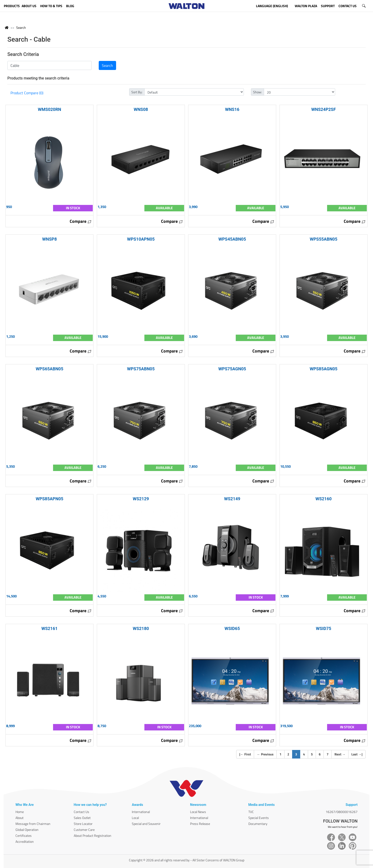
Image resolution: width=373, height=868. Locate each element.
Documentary (258, 824)
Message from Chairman (33, 824)
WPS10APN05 (141, 239)
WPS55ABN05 (324, 239)
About (20, 818)
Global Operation (27, 830)
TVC (251, 812)
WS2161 (49, 628)
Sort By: (137, 92)
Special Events (259, 818)
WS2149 (232, 499)
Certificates (24, 836)
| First (245, 754)
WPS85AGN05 (324, 369)
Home (20, 812)
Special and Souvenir (146, 824)
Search (21, 27)
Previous (265, 754)
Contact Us (81, 812)
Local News (198, 812)
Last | (357, 754)
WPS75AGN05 (232, 369)
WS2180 (141, 628)
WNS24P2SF (323, 109)
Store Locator (83, 824)
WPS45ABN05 (232, 239)
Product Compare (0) (27, 93)
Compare (81, 221)
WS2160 (324, 499)
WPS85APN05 (49, 499)
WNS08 (141, 109)
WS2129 (141, 499)
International (141, 812)
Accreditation (25, 841)
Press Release (200, 824)
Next (340, 754)
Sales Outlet (82, 818)
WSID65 (232, 628)
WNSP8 (49, 239)
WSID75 (324, 628)
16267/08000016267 (342, 812)
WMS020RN (49, 109)
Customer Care (84, 830)
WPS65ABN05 (49, 369)
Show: (258, 92)
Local (135, 818)
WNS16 (232, 109)
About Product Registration (93, 836)
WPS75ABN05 (141, 369)
